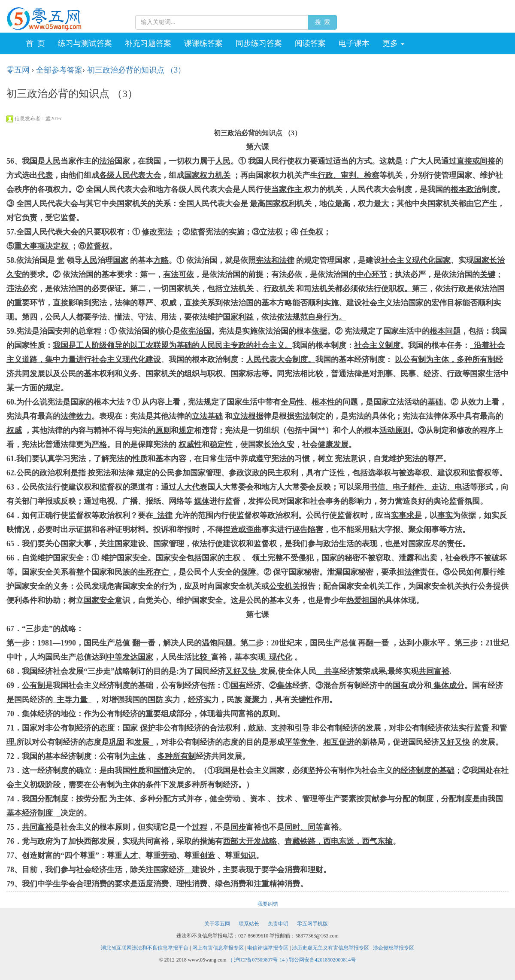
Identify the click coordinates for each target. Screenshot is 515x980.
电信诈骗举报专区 (268, 948)
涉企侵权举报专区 (394, 948)
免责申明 (278, 924)
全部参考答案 (59, 70)
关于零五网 (217, 924)
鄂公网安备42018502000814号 (322, 960)
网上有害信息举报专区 (218, 948)
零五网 (18, 70)
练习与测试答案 (85, 43)
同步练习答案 (259, 43)
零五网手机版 (312, 924)
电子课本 (354, 43)
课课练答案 (203, 43)
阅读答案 (310, 43)
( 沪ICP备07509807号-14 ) (260, 960)
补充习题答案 (148, 43)
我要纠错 (268, 904)
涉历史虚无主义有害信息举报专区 (330, 948)
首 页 (35, 43)
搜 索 (322, 22)
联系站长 (249, 924)
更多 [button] (393, 43)
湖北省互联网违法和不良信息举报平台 (145, 948)
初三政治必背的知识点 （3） (136, 70)
